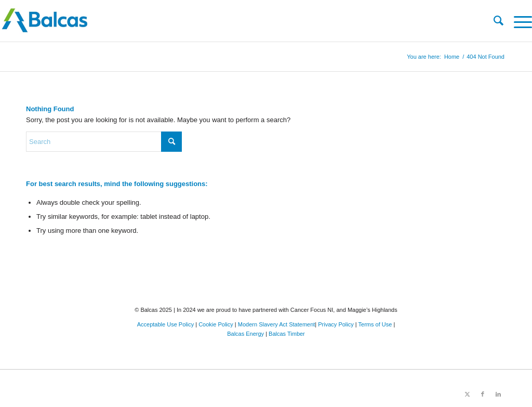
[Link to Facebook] (483, 394)
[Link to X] (467, 394)
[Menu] (518, 21)
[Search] (493, 21)
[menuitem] (493, 21)
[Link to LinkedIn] (498, 394)
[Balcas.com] (213, 21)
